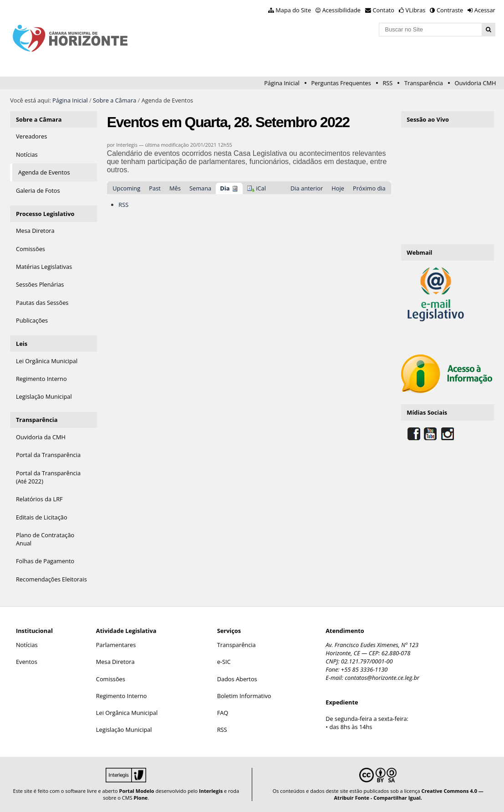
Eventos (27, 662)
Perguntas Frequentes (341, 83)
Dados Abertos (237, 679)
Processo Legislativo (45, 214)
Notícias (27, 645)
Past (155, 188)
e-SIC (224, 662)
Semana (200, 188)
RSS (387, 83)
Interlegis (211, 791)
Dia (225, 188)
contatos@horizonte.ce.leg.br (382, 678)
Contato (384, 10)
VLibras (416, 10)
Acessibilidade (341, 10)
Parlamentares (116, 645)
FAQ (223, 713)
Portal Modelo (136, 791)
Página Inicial (282, 83)
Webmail (419, 252)
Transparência (424, 83)
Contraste (450, 10)
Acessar (485, 10)
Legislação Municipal (124, 730)
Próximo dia (369, 188)
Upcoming (126, 188)
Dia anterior (307, 188)
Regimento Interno (122, 696)
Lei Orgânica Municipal (127, 713)
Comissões (111, 679)
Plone (141, 798)
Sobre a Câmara (115, 100)
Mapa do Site (293, 10)
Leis (22, 344)
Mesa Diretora (115, 662)
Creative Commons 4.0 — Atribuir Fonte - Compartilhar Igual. (409, 794)
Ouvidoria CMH (476, 83)
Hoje (338, 188)
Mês (175, 188)
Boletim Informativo (244, 696)
